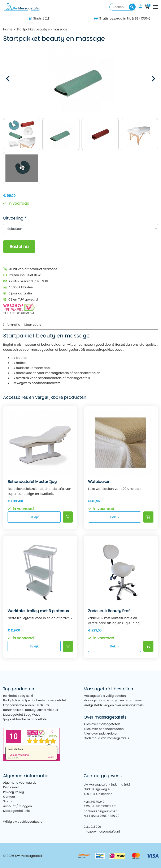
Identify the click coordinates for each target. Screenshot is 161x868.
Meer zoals (33, 325)
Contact (9, 797)
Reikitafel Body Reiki (18, 696)
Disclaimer (11, 787)
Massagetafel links (17, 811)
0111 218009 (92, 827)
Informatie (12, 325)
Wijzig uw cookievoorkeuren (24, 822)
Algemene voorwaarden (21, 783)
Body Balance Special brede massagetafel (34, 700)
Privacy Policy (14, 792)
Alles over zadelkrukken (101, 733)
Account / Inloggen (18, 806)
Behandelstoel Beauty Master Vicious (31, 710)
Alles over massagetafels (102, 724)
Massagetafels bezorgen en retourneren (113, 700)
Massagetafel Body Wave (22, 715)
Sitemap (9, 801)
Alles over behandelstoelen (104, 729)
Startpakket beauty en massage (42, 29)
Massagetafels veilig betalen (105, 696)
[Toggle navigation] (155, 7)
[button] (153, 78)
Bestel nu (19, 247)
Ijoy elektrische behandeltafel (25, 719)
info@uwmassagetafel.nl (102, 831)
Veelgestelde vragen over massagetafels (114, 705)
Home (8, 29)
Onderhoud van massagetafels (106, 738)
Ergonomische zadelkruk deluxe (26, 705)
